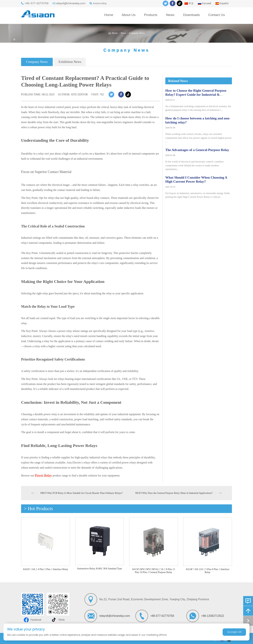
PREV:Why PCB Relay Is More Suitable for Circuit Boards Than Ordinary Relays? (82, 493)
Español (222, 3)
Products (151, 15)
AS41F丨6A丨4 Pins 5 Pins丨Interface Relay (45, 569)
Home (109, 15)
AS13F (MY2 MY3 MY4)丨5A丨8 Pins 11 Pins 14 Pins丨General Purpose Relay (153, 571)
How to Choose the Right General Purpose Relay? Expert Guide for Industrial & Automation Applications (196, 95)
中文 (189, 3)
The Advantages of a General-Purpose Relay (197, 150)
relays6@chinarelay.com (71, 3)
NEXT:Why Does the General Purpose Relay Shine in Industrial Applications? (174, 493)
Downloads (191, 15)
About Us (129, 15)
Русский (205, 3)
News (170, 15)
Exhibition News (70, 62)
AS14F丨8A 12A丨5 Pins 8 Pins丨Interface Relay (207, 571)
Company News (137, 33)
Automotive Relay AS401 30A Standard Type (99, 569)
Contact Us (217, 15)
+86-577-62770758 (36, 3)
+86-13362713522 (213, 616)
